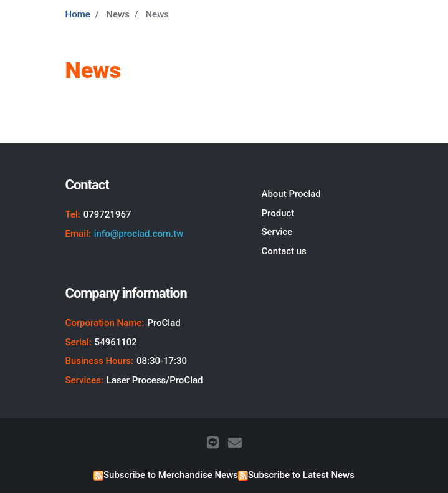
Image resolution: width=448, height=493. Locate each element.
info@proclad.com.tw (139, 234)
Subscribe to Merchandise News (171, 475)
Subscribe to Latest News (301, 475)
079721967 (107, 214)
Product (278, 213)
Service (277, 232)
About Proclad (291, 194)
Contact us (284, 251)
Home (78, 14)
